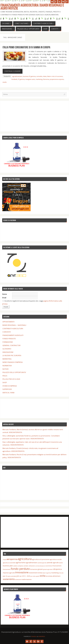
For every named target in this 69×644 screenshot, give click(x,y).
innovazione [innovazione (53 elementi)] (22, 572)
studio (5, 82)
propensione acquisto (57, 79)
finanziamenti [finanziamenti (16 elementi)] (57, 566)
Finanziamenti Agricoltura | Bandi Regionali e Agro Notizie (32, 7)
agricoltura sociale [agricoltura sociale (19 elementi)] (56, 559)
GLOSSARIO (7, 349)
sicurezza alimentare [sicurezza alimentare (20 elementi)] (53, 576)
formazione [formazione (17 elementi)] (34, 569)
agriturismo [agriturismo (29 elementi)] (21, 562)
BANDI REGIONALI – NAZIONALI (14, 325)
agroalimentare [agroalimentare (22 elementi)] (32, 563)
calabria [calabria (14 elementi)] (15, 566)
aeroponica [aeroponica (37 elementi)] (12, 559)
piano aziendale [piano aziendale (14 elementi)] (12, 576)
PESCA (5, 376)
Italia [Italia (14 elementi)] (44, 573)
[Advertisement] (34, 116)
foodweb (14, 79)
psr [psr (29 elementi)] (18, 576)
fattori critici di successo (55, 76)
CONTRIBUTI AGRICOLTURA (13, 329)
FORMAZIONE (8, 342)
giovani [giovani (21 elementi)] (40, 569)
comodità (39, 76)
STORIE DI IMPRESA (10, 386)
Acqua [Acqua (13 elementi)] (5, 560)
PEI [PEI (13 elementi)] (7, 576)
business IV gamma (29, 76)
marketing (39, 79)
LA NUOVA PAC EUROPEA (12, 355)
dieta (45, 76)
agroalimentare (17, 76)
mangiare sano (30, 79)
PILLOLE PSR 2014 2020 (11, 379)
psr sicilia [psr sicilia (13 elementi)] (33, 576)
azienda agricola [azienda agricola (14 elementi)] (42, 563)
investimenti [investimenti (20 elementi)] (33, 573)
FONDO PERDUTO (9, 339)
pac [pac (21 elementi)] (4, 576)
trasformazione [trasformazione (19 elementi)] (26, 579)
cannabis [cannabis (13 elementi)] (26, 566)
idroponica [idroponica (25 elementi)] (57, 569)
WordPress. (42, 636)
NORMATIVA (7, 366)
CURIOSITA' (7, 332)
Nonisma (46, 79)
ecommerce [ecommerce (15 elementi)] (49, 566)
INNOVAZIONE (8, 352)
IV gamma (21, 79)
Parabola (34, 636)
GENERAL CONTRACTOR (11, 345)
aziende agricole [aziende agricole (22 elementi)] (53, 563)
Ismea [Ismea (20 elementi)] (40, 573)
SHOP (5, 382)
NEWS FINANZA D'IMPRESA (13, 362)
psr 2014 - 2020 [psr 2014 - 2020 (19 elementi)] (25, 576)
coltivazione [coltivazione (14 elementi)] (32, 566)
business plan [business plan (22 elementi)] (8, 566)
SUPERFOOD (7, 389)
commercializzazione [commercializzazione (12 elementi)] (40, 566)
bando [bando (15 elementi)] (61, 563)
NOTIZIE (5, 369)
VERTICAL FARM (8, 393)
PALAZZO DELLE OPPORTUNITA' (14, 372)
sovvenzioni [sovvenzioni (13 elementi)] (18, 580)
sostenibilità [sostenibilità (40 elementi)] (9, 579)
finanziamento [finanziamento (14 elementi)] (7, 569)
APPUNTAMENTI (8, 322)
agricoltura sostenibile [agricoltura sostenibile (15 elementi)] (9, 563)
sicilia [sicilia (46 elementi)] (43, 576)
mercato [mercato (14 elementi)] (61, 573)
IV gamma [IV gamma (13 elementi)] (48, 573)
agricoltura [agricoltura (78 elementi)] (25, 559)
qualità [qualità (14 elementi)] (38, 576)
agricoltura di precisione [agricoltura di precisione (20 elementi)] (41, 559)
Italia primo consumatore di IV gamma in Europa (26, 47)
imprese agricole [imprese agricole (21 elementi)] (9, 573)
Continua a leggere (13, 71)
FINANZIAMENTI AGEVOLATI (13, 335)
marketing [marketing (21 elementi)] (55, 573)
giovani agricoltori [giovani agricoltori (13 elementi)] (48, 569)
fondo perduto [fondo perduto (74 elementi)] (20, 569)
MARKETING (7, 359)
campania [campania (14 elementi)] (20, 566)
